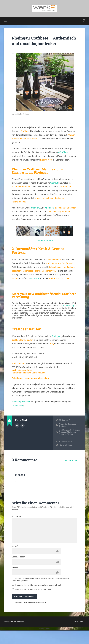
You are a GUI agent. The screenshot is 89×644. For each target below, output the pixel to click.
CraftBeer (63, 438)
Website (15, 581)
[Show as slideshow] (44, 248)
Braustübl (35, 286)
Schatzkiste (18, 413)
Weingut (54, 191)
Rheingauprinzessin (21, 410)
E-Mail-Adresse (18, 569)
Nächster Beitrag (65, 453)
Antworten (71, 468)
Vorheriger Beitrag (66, 449)
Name (15, 558)
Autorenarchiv (17, 433)
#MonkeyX (36, 216)
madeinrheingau (73, 438)
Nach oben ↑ (80, 636)
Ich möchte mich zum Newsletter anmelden (31, 616)
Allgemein (63, 432)
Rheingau (56, 344)
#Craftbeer (63, 160)
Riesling (70, 442)
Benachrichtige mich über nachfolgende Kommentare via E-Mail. (38, 599)
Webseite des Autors (22, 433)
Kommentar (17, 524)
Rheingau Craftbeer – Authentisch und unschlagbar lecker (36, 46)
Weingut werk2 (17, 636)
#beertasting (68, 313)
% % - (16, 489)
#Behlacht (50, 216)
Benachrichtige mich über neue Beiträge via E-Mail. (33, 603)
